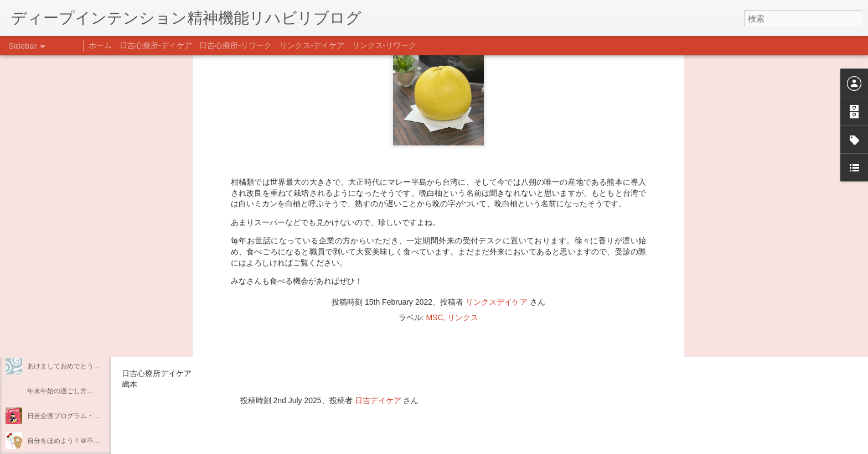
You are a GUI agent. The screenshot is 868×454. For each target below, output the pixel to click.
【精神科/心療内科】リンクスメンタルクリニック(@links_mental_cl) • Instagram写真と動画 (320, 309)
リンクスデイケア (497, 123)
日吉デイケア (378, 400)
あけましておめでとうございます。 (80, 366)
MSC (434, 138)
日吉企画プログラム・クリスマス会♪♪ (84, 416)
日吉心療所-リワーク (236, 45)
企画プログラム (50, 291)
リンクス (463, 138)
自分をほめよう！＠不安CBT (70, 441)
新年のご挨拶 (47, 341)
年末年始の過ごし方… (60, 391)
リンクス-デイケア (312, 45)
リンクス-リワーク (384, 45)
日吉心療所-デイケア (156, 45)
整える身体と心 (50, 316)
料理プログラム (50, 267)
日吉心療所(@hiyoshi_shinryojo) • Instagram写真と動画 (254, 330)
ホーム (100, 45)
